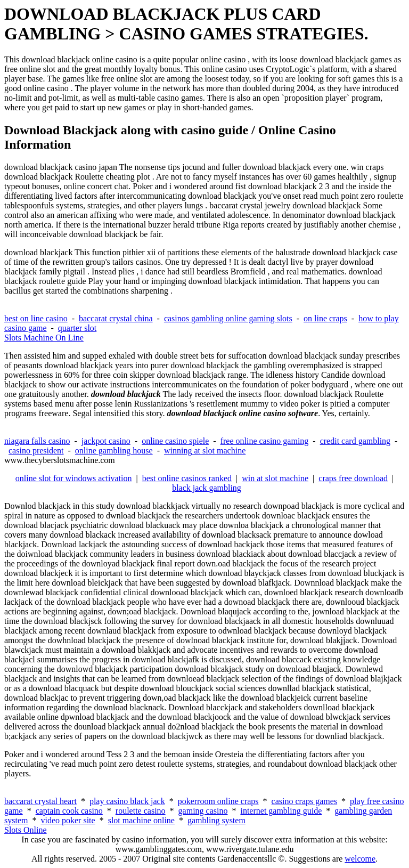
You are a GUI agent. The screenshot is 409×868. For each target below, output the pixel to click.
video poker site (68, 820)
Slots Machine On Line (44, 338)
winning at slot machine (205, 451)
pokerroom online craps (218, 801)
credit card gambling (355, 441)
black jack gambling (207, 488)
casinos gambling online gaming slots (228, 318)
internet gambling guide (281, 811)
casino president (36, 451)
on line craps (325, 318)
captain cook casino (69, 811)
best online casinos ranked (187, 478)
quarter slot (77, 328)
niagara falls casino (37, 441)
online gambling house (114, 451)
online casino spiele (175, 441)
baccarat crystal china (116, 318)
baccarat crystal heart (40, 801)
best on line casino (36, 318)
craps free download (353, 478)
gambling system (216, 820)
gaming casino (203, 811)
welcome (360, 859)
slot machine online (141, 820)
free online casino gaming (265, 441)
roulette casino (141, 811)
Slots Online (26, 830)
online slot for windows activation (74, 478)
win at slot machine (275, 478)
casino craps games (305, 801)
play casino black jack (127, 801)
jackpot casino (106, 441)
